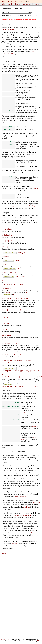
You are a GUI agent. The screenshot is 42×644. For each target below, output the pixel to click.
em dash (24, 432)
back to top (5, 554)
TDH (38, 641)
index (3, 4)
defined (37, 190)
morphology (27, 4)
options (36, 4)
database (19, 1)
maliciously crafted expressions (22, 516)
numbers (35, 428)
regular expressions (8, 29)
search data (27, 508)
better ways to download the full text (28, 534)
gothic (10, 1)
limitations (28, 57)
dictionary (18, 4)
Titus (27, 294)
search (10, 4)
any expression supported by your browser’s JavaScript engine (21, 208)
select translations (21, 497)
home (3, 1)
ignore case (22, 15)
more (23, 413)
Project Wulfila (5, 639)
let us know (37, 503)
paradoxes (8, 294)
